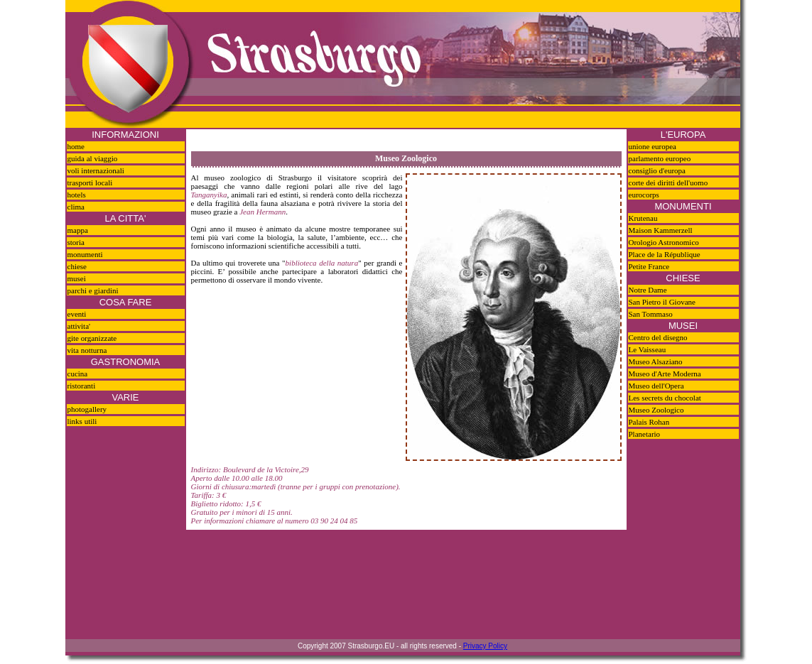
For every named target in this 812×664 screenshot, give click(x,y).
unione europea (653, 146)
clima (76, 207)
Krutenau (643, 218)
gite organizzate (92, 338)
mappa (78, 230)
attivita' (79, 326)
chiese (77, 266)
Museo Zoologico (656, 410)
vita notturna (87, 350)
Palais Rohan (649, 422)
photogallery (87, 409)
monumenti (85, 254)
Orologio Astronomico (664, 242)
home (76, 146)
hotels (77, 195)
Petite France (649, 266)
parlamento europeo (660, 158)
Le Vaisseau (648, 349)
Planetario (645, 434)
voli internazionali (96, 170)
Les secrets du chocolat (665, 398)
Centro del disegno (658, 337)
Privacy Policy (485, 646)
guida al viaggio (93, 158)
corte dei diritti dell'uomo (668, 183)
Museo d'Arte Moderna (665, 374)
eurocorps (644, 195)
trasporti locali (90, 183)
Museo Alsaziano (656, 361)
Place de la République (665, 254)
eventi (77, 314)
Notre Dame (648, 290)
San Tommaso (651, 314)
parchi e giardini (93, 290)
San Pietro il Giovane (662, 302)
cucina (78, 374)
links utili (82, 421)
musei (77, 278)
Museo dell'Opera (656, 386)
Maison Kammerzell (661, 230)
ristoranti (82, 386)
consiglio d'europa (657, 170)
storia (76, 242)
